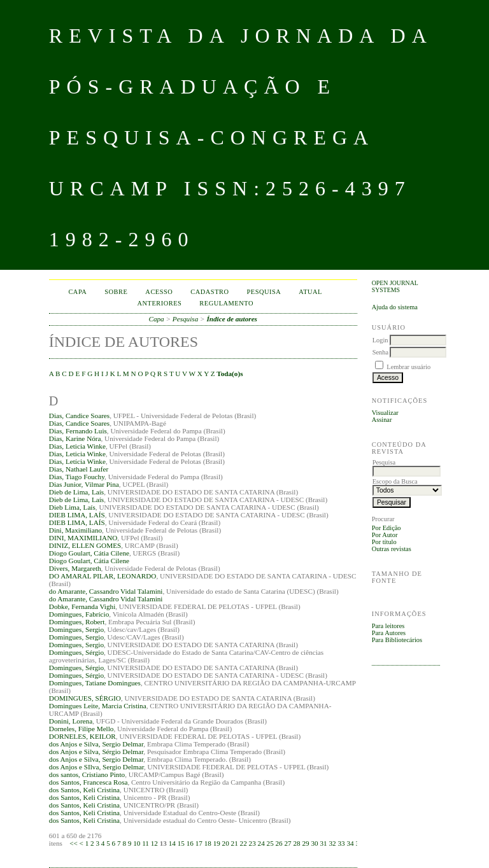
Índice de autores (232, 319)
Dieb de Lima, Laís (76, 492)
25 (270, 843)
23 (252, 843)
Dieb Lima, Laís (72, 507)
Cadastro (209, 292)
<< (74, 843)
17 (199, 843)
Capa (77, 292)
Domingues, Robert (77, 622)
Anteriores (159, 303)
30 (314, 843)
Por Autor (385, 535)
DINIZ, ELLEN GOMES (85, 545)
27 (288, 843)
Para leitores (388, 626)
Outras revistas (392, 549)
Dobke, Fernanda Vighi (82, 606)
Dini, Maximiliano (75, 530)
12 (154, 843)
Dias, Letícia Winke (77, 461)
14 (172, 843)
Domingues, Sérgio (76, 652)
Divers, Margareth (75, 568)
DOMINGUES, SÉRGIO (85, 698)
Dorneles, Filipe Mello (81, 729)
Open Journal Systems (395, 286)
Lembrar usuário (408, 367)
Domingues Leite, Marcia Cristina (98, 706)
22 (244, 843)
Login (380, 340)
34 (350, 843)
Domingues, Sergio (76, 629)
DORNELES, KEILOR (82, 736)
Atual (310, 292)
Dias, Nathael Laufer (79, 469)
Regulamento (226, 303)
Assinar (382, 420)
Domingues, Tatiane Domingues (95, 683)
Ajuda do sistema (395, 307)
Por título (384, 542)
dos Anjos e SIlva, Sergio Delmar (96, 767)
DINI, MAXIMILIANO (83, 538)
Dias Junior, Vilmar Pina (84, 484)
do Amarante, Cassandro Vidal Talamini (106, 591)
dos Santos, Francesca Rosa (89, 782)
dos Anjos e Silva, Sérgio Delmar (96, 752)
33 (341, 843)
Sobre (116, 292)
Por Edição (386, 528)
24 (261, 843)
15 (181, 843)
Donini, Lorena (71, 721)
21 (235, 843)
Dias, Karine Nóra (75, 438)
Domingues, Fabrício (79, 614)
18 (208, 843)
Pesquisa (264, 292)
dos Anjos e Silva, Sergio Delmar (96, 744)
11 (145, 843)
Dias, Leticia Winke (77, 446)
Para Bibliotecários (397, 640)
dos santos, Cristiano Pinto (87, 774)
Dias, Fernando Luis (78, 431)
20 (226, 843)
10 (137, 843)
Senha (380, 352)
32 (332, 843)
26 (279, 843)
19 (217, 843)
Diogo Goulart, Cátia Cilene (89, 553)
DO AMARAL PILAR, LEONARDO (103, 576)
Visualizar (385, 413)
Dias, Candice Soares (79, 416)
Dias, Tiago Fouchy (77, 477)
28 (296, 843)
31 (323, 843)
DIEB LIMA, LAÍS (77, 515)
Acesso (159, 292)
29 (305, 843)
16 (190, 843)
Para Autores (389, 633)
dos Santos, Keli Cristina (84, 790)
